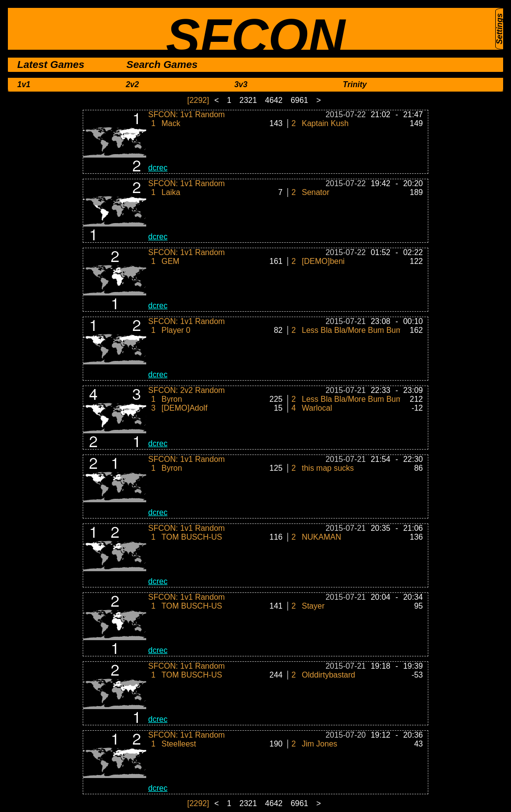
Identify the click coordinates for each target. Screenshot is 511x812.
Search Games (162, 64)
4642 (275, 100)
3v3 (241, 84)
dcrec (158, 168)
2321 (249, 100)
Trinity (355, 84)
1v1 (24, 84)
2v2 (132, 84)
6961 (300, 100)
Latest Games (51, 64)
